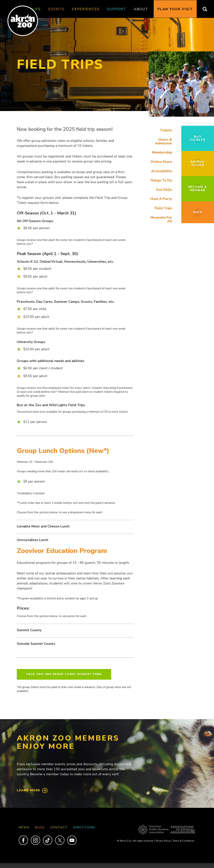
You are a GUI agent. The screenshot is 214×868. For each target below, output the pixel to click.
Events (56, 9)
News (24, 827)
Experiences (86, 9)
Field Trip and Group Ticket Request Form (64, 674)
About (141, 9)
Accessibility (162, 171)
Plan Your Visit (175, 9)
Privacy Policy (164, 841)
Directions (84, 827)
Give (198, 212)
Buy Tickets (198, 138)
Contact (59, 827)
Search (207, 9)
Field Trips (163, 208)
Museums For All (161, 219)
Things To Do (161, 180)
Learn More (29, 790)
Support (117, 9)
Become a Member (198, 189)
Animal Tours (198, 163)
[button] (181, 116)
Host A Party (161, 199)
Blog (40, 827)
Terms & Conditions (184, 841)
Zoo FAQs (164, 190)
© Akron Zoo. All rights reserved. (136, 841)
